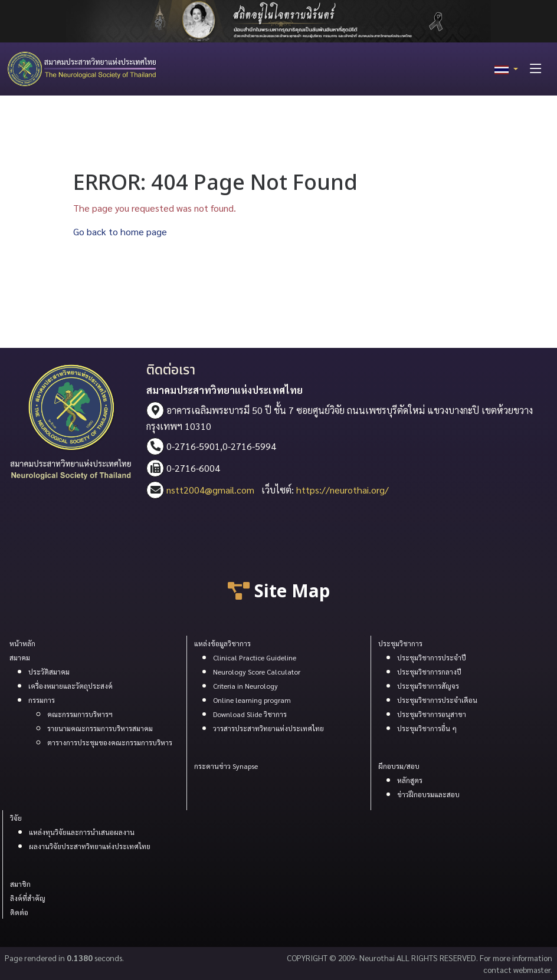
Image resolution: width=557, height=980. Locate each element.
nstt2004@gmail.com (210, 490)
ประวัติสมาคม (49, 672)
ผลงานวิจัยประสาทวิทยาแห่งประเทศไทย (90, 846)
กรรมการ (42, 700)
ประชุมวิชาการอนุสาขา (432, 714)
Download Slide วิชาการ (250, 714)
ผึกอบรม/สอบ (399, 766)
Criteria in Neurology (245, 686)
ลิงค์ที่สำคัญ (28, 898)
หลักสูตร (410, 780)
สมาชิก (20, 884)
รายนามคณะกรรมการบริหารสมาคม (100, 728)
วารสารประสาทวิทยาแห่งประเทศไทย (268, 728)
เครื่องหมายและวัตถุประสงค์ (71, 686)
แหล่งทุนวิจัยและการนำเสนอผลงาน (82, 832)
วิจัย (16, 818)
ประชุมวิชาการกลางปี (429, 672)
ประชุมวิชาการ (400, 643)
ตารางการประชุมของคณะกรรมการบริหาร (110, 742)
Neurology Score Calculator (257, 672)
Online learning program (252, 700)
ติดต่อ (19, 912)
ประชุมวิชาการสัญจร (428, 686)
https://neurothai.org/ (343, 490)
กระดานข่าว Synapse (226, 766)
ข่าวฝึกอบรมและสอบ (428, 794)
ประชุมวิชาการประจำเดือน (437, 700)
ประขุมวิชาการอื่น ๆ (427, 728)
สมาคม (20, 657)
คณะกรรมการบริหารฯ (80, 714)
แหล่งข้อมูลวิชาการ (222, 643)
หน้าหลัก (22, 643)
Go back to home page (120, 231)
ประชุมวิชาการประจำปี (432, 657)
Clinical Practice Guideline (255, 657)
